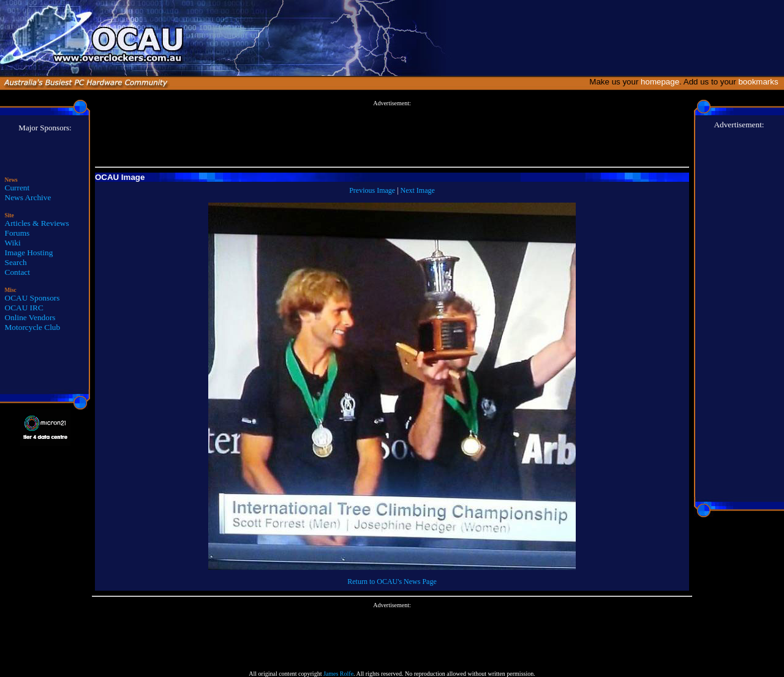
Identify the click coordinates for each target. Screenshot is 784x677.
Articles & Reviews (37, 223)
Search (16, 262)
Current (17, 188)
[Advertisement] (392, 134)
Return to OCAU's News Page (392, 582)
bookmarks (760, 82)
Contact (17, 272)
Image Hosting (29, 252)
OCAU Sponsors (32, 298)
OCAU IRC (24, 308)
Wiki (13, 243)
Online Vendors (30, 317)
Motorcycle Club (33, 327)
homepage (660, 82)
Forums (17, 233)
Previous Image (372, 190)
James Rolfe (338, 674)
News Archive (28, 197)
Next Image (418, 190)
